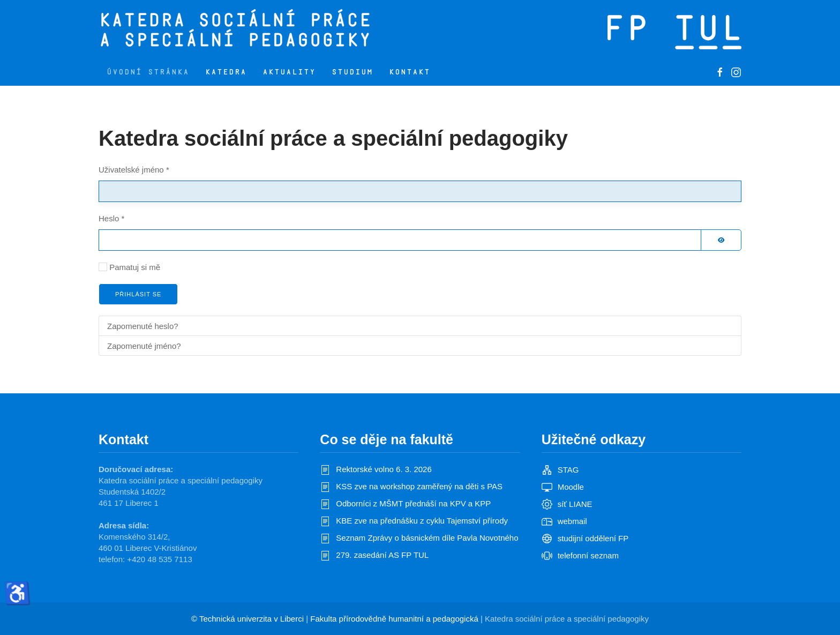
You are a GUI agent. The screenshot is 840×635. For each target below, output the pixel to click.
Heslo (111, 218)
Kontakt (410, 72)
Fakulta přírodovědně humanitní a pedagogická (394, 619)
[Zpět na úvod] (279, 29)
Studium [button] (352, 72)
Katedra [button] (226, 72)
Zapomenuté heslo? (143, 326)
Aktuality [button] (289, 72)
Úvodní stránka (148, 72)
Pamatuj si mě (135, 267)
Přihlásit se (138, 294)
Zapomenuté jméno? (144, 346)
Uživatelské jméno (134, 170)
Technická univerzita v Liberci (252, 619)
